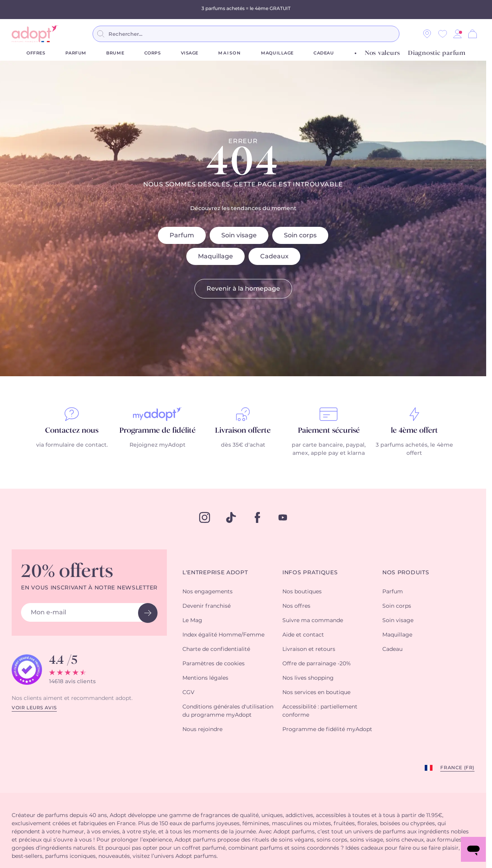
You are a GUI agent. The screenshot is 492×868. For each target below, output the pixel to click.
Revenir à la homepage (243, 289)
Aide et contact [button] (303, 635)
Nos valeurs (383, 53)
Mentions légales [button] (205, 678)
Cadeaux (274, 256)
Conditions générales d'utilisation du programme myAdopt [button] (228, 711)
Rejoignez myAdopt (158, 445)
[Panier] (473, 34)
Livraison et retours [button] (309, 649)
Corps (153, 53)
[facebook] (257, 517)
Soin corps (300, 235)
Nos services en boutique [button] (316, 693)
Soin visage (239, 235)
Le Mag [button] (192, 621)
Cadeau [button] (392, 649)
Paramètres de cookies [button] (214, 664)
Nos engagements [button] (207, 592)
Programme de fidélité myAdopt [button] (327, 729)
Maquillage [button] (397, 635)
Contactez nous (72, 431)
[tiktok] (231, 517)
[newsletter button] (148, 613)
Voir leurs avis (34, 708)
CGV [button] (188, 693)
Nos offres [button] (296, 606)
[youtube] (283, 517)
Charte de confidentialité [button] (216, 649)
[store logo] (35, 34)
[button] (457, 34)
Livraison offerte (243, 431)
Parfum (76, 53)
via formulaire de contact (71, 445)
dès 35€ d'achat (243, 445)
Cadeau (324, 53)
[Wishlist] (443, 34)
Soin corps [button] (397, 606)
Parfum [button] (393, 592)
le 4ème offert (414, 431)
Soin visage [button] (398, 621)
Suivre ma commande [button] (313, 621)
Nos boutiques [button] (302, 592)
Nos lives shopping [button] (308, 678)
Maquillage (277, 53)
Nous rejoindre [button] (202, 729)
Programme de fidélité (158, 431)
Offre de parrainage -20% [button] (317, 664)
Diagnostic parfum (437, 53)
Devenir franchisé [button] (207, 606)
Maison (230, 53)
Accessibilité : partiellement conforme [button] (320, 711)
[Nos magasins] (427, 34)
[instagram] (205, 517)
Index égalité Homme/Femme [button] (223, 635)
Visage (190, 53)
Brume (115, 53)
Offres (36, 53)
